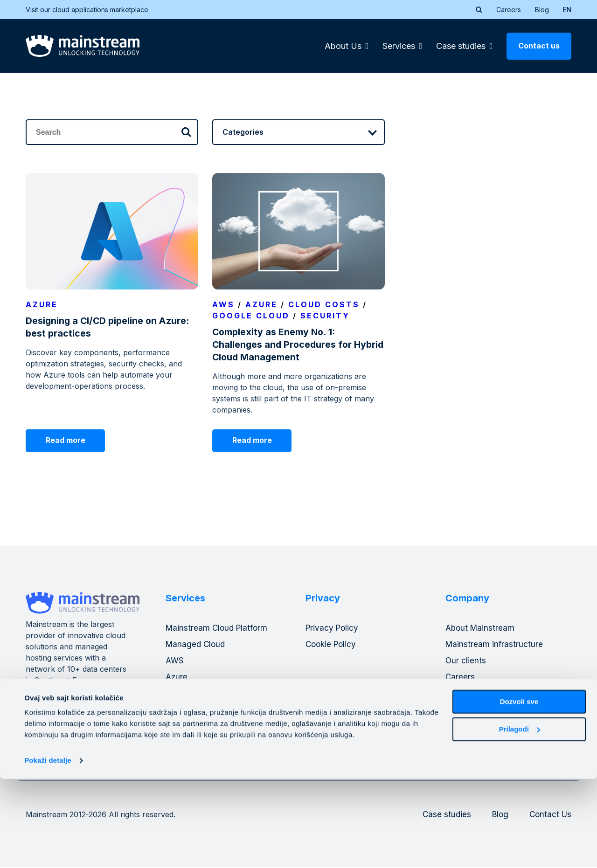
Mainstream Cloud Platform (218, 629)
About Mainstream (481, 629)
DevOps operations (203, 710)
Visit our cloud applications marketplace (93, 10)
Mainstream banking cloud (217, 694)
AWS (175, 661)
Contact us (539, 46)
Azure (42, 304)
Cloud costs (324, 304)
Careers (509, 10)
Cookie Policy (332, 645)
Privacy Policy (333, 629)
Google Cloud (251, 316)
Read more (69, 441)
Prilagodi (520, 818)
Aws (223, 304)
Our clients (466, 661)
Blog (542, 10)
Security (325, 316)
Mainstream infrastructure (495, 645)
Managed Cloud (197, 645)
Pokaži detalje (48, 850)
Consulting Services (204, 727)
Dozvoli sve (519, 791)
